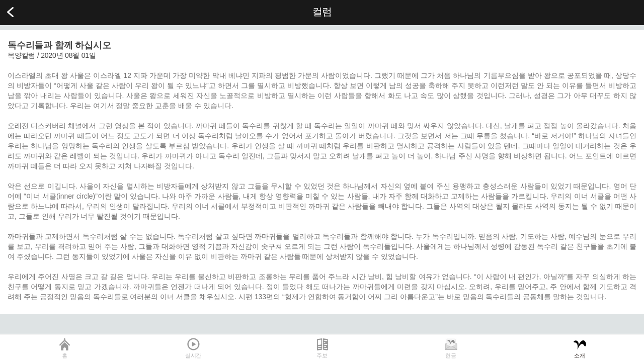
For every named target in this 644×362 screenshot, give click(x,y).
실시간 (193, 355)
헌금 (451, 355)
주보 (322, 355)
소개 (580, 355)
